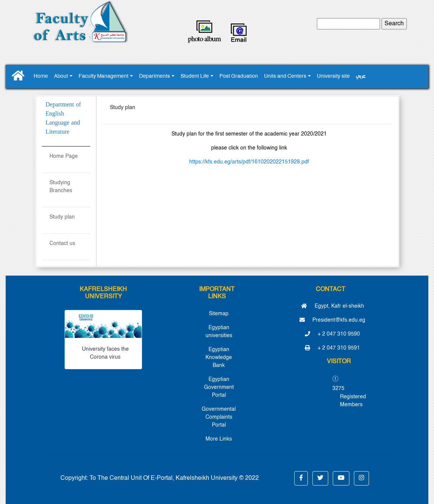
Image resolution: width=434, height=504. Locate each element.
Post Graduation (239, 76)
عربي (361, 76)
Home (41, 76)
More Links (219, 439)
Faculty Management (103, 76)
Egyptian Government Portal (219, 387)
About (61, 76)
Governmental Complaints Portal (219, 417)
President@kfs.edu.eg (332, 320)
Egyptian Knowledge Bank (219, 358)
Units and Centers (285, 76)
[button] (301, 478)
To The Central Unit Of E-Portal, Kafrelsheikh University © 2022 (174, 478)
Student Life (195, 76)
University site (333, 76)
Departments (154, 76)
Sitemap (219, 314)
